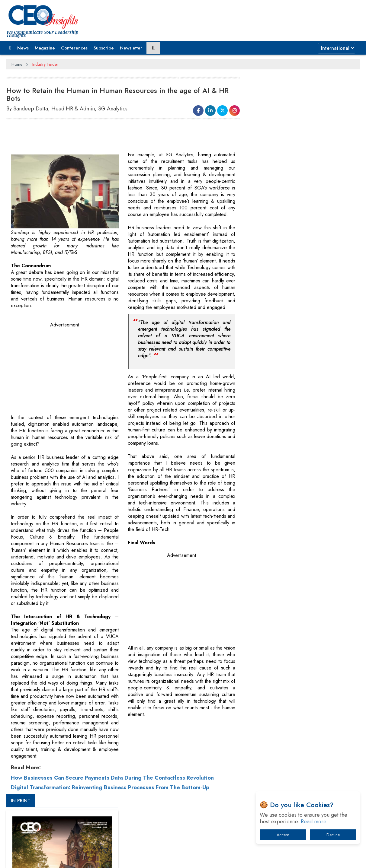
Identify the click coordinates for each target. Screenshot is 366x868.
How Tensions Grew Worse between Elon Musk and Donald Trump (303, 662)
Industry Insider (45, 64)
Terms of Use (115, 859)
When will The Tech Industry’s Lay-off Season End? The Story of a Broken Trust (306, 593)
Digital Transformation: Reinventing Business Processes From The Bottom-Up (110, 787)
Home (17, 64)
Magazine (45, 48)
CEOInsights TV (272, 327)
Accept (283, 835)
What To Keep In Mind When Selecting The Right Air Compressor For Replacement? (304, 625)
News (23, 48)
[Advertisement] (116, 136)
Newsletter (131, 48)
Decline (333, 835)
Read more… (316, 822)
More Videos (264, 421)
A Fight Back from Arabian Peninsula (293, 578)
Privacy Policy (79, 859)
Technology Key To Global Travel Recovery (298, 609)
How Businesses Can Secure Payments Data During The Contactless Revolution (112, 777)
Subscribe (104, 48)
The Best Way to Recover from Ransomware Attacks (300, 643)
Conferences (74, 48)
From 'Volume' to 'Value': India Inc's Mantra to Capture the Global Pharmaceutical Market (302, 562)
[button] (10, 48)
